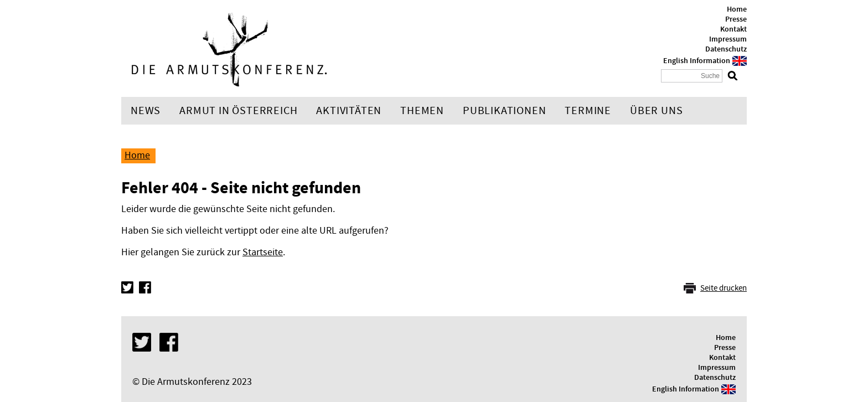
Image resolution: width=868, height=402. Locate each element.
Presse (736, 19)
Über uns (656, 111)
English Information (697, 61)
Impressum (728, 39)
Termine (588, 111)
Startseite (263, 252)
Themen (422, 111)
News (146, 111)
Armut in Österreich (238, 111)
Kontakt (733, 29)
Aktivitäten (349, 111)
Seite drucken (724, 288)
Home (737, 9)
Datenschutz (726, 49)
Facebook (145, 287)
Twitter (127, 287)
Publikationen (504, 111)
